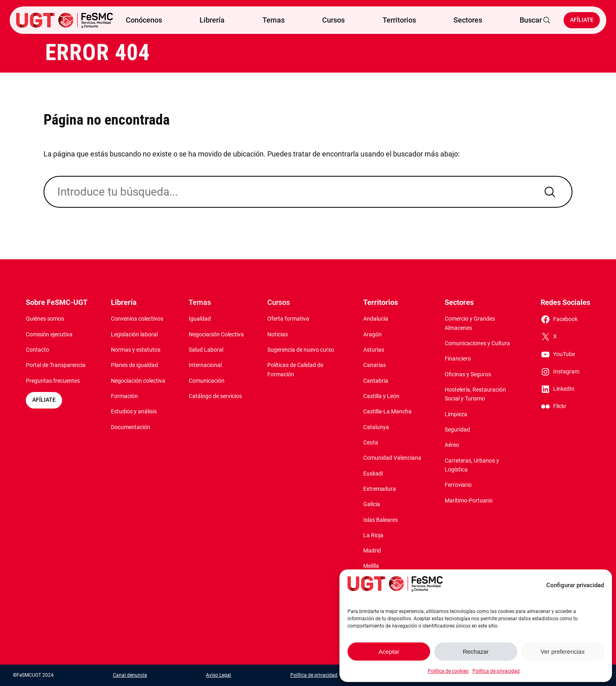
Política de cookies (448, 671)
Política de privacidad (496, 671)
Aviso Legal (219, 675)
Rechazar (476, 652)
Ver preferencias (563, 652)
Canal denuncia (130, 675)
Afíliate (582, 20)
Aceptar (389, 652)
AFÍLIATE (44, 400)
